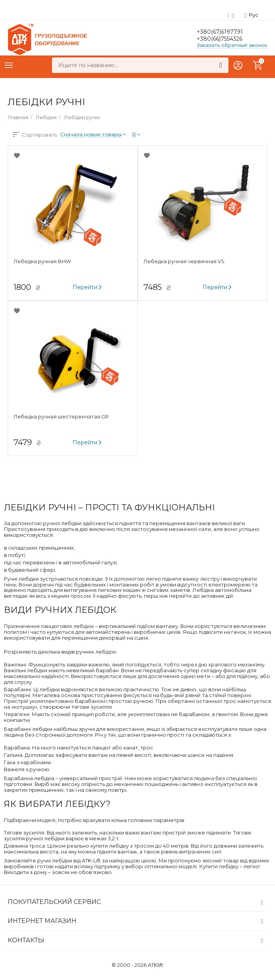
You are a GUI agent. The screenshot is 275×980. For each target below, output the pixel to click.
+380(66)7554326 (228, 39)
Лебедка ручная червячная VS (187, 261)
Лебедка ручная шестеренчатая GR (64, 417)
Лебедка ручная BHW (45, 261)
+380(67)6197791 (227, 31)
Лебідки (46, 117)
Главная (18, 117)
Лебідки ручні (82, 117)
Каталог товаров (9, 65)
